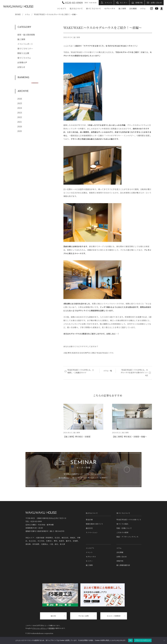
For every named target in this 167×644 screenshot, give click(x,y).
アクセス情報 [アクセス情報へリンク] (162, 9)
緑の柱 (53, 616)
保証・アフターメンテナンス (127, 537)
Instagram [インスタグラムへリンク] (152, 9)
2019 (20, 131)
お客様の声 (22, 62)
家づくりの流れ (122, 524)
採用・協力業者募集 (26, 35)
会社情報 (120, 552)
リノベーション (92, 532)
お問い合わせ (156, 3)
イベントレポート (25, 44)
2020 (20, 126)
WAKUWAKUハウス (18, 6)
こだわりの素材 (122, 532)
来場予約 (139, 3)
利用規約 (51, 628)
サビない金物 (84, 616)
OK (130, 640)
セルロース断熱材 (114, 616)
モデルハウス (110, 8)
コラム (143, 8)
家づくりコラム (24, 58)
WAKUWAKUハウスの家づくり (129, 520)
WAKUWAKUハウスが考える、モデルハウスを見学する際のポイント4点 (134, 373)
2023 (20, 113)
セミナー (124, 3)
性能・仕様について (124, 528)
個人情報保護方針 (123, 565)
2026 (20, 99)
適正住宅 (89, 528)
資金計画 (89, 520)
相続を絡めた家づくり (94, 524)
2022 (20, 117)
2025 (20, 103)
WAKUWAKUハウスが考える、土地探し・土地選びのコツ (81, 371)
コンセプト (62, 8)
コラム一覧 (108, 371)
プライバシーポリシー (40, 628)
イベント (108, 3)
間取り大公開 (23, 53)
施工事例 (122, 8)
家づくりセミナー (25, 49)
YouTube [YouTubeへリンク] (157, 9)
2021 (20, 122)
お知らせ (21, 67)
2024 (20, 108)
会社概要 (133, 8)
